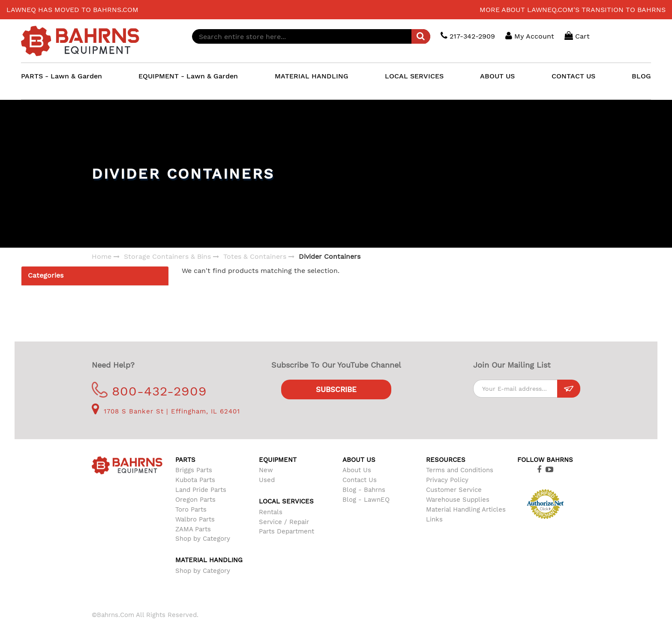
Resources (446, 460)
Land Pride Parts (201, 490)
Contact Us (360, 480)
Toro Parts (191, 509)
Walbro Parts (195, 519)
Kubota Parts (195, 480)
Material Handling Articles (466, 509)
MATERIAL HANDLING (312, 76)
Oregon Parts (195, 500)
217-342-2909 (468, 36)
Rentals (271, 512)
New (266, 470)
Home (102, 256)
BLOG (641, 76)
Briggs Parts (194, 470)
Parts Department (286, 531)
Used (267, 480)
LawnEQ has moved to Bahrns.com (72, 10)
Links (434, 519)
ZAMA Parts (193, 529)
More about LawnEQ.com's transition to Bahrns (573, 10)
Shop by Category (203, 539)
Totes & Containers (255, 256)
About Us (357, 470)
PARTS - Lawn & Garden (61, 76)
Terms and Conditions (460, 470)
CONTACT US (573, 76)
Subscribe (336, 389)
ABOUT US (497, 76)
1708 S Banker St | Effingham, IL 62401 (166, 411)
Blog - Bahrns (364, 490)
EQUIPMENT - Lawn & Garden (188, 76)
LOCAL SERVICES (414, 76)
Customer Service (454, 490)
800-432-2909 (149, 391)
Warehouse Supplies (458, 500)
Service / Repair (284, 522)
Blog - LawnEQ (366, 500)
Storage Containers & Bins (167, 256)
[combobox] (311, 36)
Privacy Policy (447, 480)
